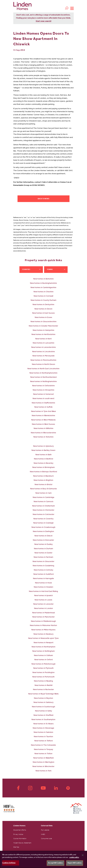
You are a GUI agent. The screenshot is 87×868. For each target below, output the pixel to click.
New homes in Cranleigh (43, 523)
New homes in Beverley (44, 463)
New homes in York (44, 771)
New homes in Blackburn (43, 476)
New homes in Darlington (43, 532)
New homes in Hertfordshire (43, 335)
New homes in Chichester (44, 510)
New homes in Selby (44, 711)
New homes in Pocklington (44, 673)
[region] (44, 859)
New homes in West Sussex (43, 424)
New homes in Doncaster (43, 540)
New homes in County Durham (44, 300)
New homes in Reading (43, 681)
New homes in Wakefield (43, 758)
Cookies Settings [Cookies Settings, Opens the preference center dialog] (9, 863)
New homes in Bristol (43, 485)
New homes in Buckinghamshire (43, 283)
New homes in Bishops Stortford (43, 472)
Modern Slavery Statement (22, 843)
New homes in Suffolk (43, 407)
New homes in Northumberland (43, 377)
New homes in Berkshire (43, 279)
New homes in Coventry (43, 519)
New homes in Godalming (43, 566)
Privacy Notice (18, 835)
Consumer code (46, 839)
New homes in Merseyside (44, 356)
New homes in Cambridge (44, 498)
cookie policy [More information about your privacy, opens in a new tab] (74, 858)
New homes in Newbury (44, 634)
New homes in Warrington (44, 762)
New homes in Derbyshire (43, 305)
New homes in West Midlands (43, 420)
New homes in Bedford (44, 459)
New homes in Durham (44, 549)
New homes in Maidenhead (44, 613)
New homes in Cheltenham (44, 506)
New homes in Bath (44, 455)
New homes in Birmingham (44, 468)
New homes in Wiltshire (44, 429)
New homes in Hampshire (44, 330)
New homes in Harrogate (43, 579)
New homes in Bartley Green (43, 451)
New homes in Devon (43, 309)
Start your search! (44, 21)
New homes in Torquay (44, 750)
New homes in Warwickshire (43, 416)
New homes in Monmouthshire (43, 360)
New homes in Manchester (44, 617)
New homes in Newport (44, 643)
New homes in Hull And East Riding (43, 592)
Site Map (16, 847)
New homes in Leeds (43, 600)
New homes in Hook (43, 583)
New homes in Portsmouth (43, 677)
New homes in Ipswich (44, 596)
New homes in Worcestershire (43, 433)
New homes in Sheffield (43, 715)
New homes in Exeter (43, 553)
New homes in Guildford (44, 574)
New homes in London (44, 609)
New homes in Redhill (44, 686)
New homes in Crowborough (43, 528)
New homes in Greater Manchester (43, 326)
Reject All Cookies (75, 863)
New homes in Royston (44, 698)
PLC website (45, 830)
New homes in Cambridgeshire (43, 288)
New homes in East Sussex (43, 313)
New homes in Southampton (43, 720)
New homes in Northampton (44, 647)
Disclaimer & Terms (20, 830)
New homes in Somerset (43, 394)
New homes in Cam (44, 493)
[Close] (83, 855)
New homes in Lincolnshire (44, 352)
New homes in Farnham (43, 557)
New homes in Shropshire (44, 390)
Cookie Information (20, 839)
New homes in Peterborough (44, 664)
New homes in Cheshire (44, 292)
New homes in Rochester (43, 690)
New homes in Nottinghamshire (43, 382)
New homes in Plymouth (43, 668)
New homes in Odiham (43, 656)
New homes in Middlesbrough (43, 621)
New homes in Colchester (44, 515)
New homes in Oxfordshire (43, 386)
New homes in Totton (43, 754)
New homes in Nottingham (44, 651)
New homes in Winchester (43, 767)
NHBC (43, 835)
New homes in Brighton (43, 480)
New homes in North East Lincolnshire (43, 369)
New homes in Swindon (43, 733)
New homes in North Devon (44, 365)
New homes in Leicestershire (44, 348)
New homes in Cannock (44, 502)
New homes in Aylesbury (43, 446)
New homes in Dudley (44, 545)
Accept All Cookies (55, 863)
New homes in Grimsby (44, 570)
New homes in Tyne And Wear (44, 412)
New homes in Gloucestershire (44, 322)
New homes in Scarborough (44, 707)
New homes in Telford (44, 741)
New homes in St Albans (44, 724)
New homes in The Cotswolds (43, 745)
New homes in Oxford (44, 660)
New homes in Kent (43, 339)
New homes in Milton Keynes (43, 630)
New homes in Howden (44, 587)
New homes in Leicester (43, 604)
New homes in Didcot (43, 536)
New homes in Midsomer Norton (43, 626)
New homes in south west (43, 399)
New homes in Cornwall (43, 296)
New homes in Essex (43, 318)
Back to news (44, 199)
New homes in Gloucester (43, 562)
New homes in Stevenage (43, 728)
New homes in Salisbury (44, 703)
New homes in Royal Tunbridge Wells (43, 694)
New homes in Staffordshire (43, 403)
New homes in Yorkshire (43, 437)
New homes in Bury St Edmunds (44, 489)
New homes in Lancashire (44, 343)
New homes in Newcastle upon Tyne (43, 639)
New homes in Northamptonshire (43, 373)
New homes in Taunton (43, 737)
